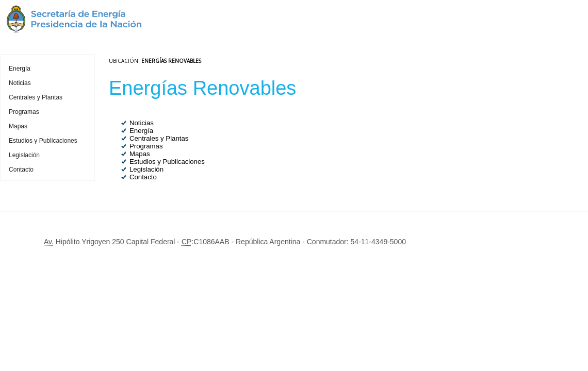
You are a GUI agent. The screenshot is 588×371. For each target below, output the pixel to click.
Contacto (21, 170)
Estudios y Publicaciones (43, 141)
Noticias (20, 83)
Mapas (18, 126)
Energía (20, 69)
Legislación (24, 155)
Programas (24, 112)
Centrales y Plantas (36, 97)
